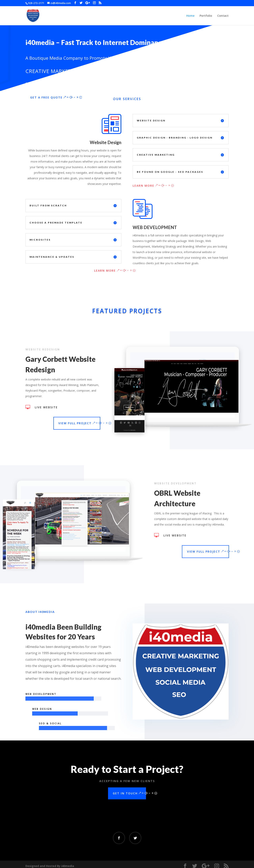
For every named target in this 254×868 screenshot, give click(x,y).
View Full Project (71, 420)
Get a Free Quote (46, 94)
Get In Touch (125, 791)
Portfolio (206, 16)
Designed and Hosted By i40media (50, 863)
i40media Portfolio (96, 94)
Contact (223, 16)
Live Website (42, 404)
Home (190, 16)
